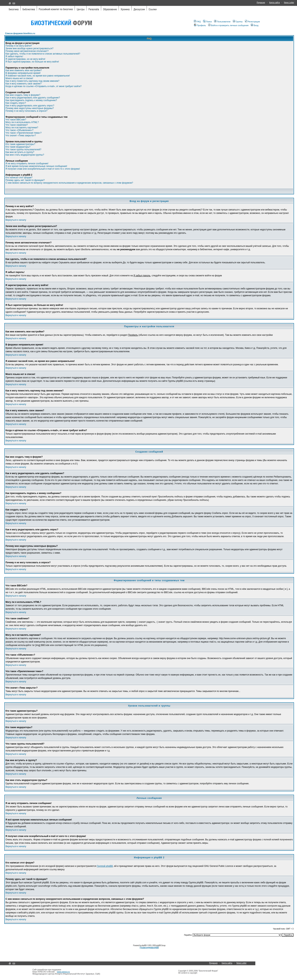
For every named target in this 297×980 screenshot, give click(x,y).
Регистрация (252, 22)
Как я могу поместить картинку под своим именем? (32, 81)
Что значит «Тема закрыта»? (21, 136)
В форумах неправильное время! (23, 73)
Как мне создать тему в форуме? (23, 95)
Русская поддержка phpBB (149, 948)
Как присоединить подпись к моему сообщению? (31, 100)
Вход (255, 25)
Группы (238, 22)
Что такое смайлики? (17, 125)
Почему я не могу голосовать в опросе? (26, 111)
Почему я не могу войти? (19, 46)
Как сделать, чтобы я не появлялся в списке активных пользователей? (43, 54)
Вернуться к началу (16, 220)
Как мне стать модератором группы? (25, 155)
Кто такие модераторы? (18, 147)
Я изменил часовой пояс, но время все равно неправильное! (38, 76)
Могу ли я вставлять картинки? (22, 128)
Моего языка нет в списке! (19, 78)
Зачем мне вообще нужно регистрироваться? (29, 48)
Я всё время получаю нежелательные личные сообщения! (36, 166)
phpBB (144, 945)
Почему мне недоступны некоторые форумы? (30, 108)
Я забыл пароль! (14, 56)
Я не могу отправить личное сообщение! (27, 164)
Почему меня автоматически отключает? (27, 51)
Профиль (200, 25)
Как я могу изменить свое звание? (23, 84)
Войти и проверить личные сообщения (228, 25)
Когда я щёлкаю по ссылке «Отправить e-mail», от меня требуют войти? (43, 86)
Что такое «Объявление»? (19, 130)
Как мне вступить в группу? (20, 152)
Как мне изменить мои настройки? (24, 70)
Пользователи (222, 22)
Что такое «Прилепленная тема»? (23, 133)
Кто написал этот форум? (19, 178)
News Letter (289, 3)
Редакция (261, 3)
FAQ (197, 22)
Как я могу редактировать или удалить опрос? (30, 106)
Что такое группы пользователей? (23, 150)
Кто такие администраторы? (20, 144)
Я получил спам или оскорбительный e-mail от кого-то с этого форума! (43, 169)
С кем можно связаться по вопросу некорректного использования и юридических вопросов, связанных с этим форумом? (69, 183)
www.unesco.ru (63, 972)
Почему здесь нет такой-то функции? (25, 180)
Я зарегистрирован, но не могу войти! (25, 59)
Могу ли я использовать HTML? (22, 122)
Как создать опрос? (16, 103)
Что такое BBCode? (16, 120)
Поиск (207, 22)
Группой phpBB (105, 866)
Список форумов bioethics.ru (20, 33)
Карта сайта (274, 3)
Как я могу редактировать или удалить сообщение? (33, 98)
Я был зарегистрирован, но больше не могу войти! (32, 62)
